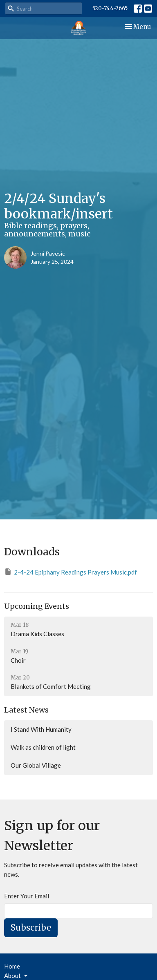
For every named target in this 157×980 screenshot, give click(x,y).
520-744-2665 (110, 8)
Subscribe (31, 928)
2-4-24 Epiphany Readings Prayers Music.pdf (71, 572)
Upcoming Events (37, 606)
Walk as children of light (43, 747)
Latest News (26, 710)
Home (12, 966)
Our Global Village (36, 765)
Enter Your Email (27, 896)
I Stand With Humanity (41, 729)
